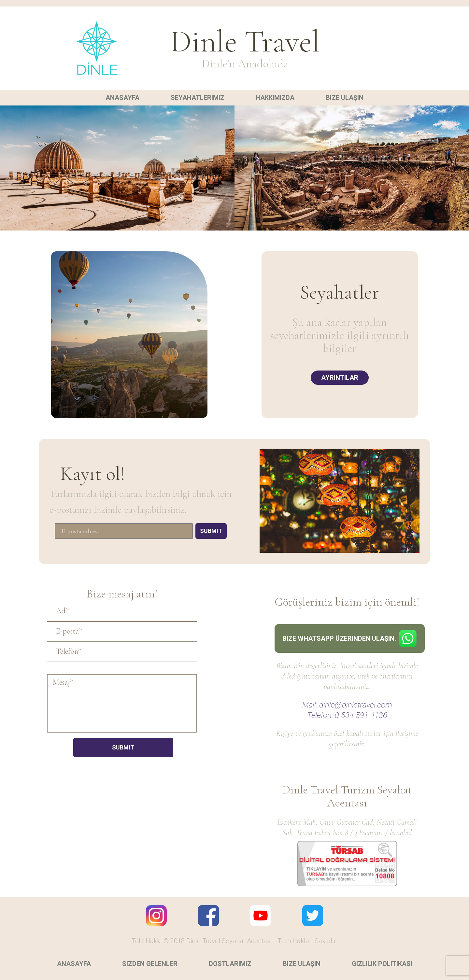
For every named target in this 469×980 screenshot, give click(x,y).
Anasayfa (122, 98)
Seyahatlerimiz (198, 98)
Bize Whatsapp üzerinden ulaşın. (350, 638)
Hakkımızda (275, 98)
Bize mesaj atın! (122, 594)
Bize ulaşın (345, 98)
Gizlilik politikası (382, 964)
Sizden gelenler (150, 964)
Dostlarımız (230, 964)
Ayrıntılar (340, 378)
